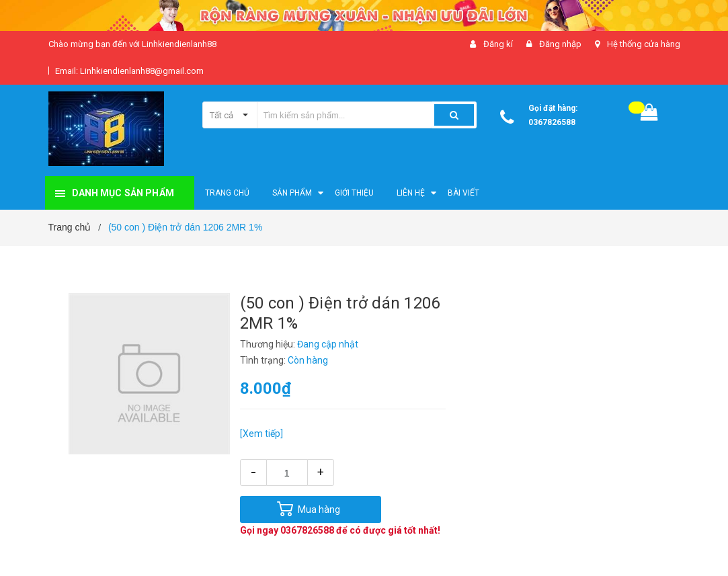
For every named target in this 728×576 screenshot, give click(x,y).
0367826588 (552, 122)
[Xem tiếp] (261, 434)
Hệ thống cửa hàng (644, 44)
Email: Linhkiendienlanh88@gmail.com (129, 71)
